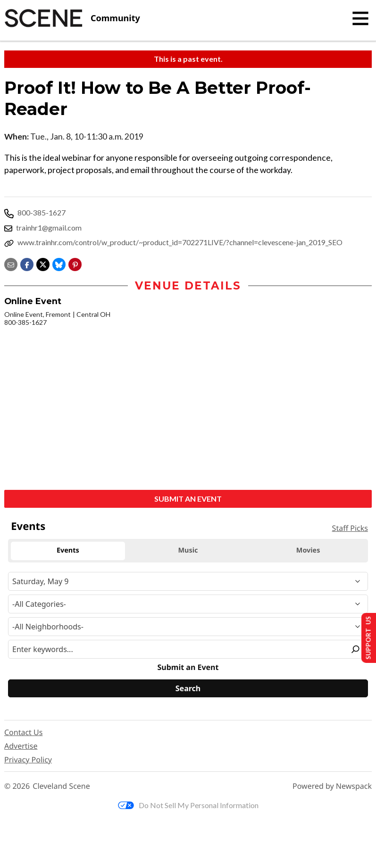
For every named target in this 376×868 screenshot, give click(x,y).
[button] (75, 264)
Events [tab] (68, 551)
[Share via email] (11, 264)
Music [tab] (188, 551)
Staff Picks (350, 529)
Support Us (365, 637)
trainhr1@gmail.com (49, 227)
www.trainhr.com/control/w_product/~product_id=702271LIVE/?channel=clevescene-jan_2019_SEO (180, 242)
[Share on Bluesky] (59, 264)
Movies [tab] (308, 551)
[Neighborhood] (188, 628)
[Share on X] (43, 264)
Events (28, 527)
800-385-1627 (42, 212)
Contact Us (23, 733)
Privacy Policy (28, 761)
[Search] (188, 689)
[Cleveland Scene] (72, 18)
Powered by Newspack (332, 787)
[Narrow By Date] (188, 582)
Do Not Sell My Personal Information (188, 806)
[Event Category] (188, 605)
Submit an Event (188, 500)
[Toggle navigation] (360, 18)
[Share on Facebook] (27, 264)
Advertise (21, 747)
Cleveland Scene (61, 787)
